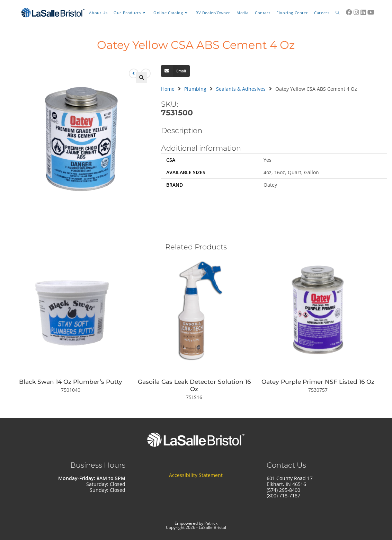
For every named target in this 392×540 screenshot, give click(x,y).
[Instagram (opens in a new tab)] (356, 12)
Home (168, 89)
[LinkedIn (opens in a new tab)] (363, 12)
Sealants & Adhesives (241, 89)
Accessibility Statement (196, 475)
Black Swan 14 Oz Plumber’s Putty (71, 382)
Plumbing (195, 89)
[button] (142, 78)
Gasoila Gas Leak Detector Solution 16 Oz (194, 385)
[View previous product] (134, 73)
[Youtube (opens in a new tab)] (371, 12)
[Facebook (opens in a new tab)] (349, 12)
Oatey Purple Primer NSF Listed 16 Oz (318, 382)
